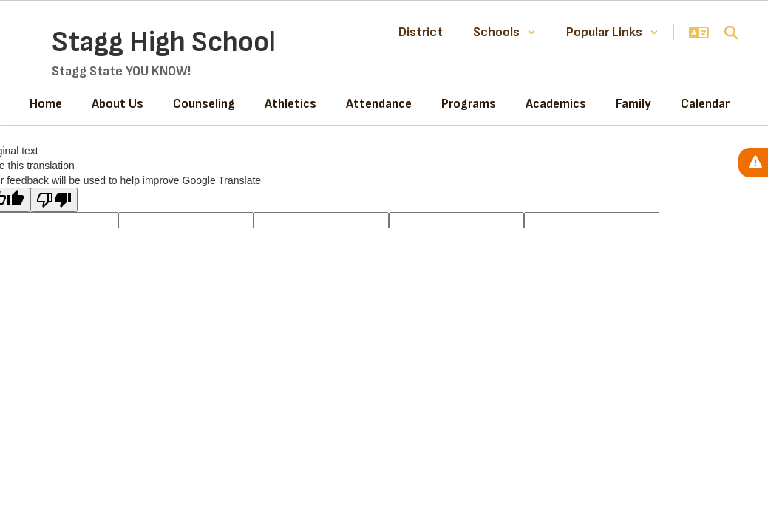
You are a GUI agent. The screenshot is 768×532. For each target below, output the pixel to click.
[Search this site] (731, 33)
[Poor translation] (54, 200)
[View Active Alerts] (753, 163)
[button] (504, 32)
